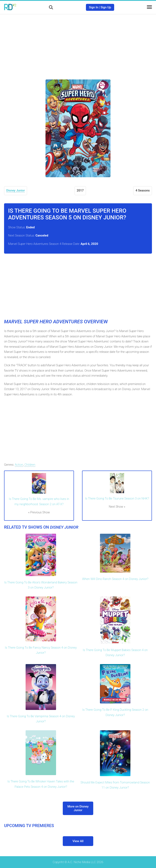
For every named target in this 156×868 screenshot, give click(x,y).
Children (30, 465)
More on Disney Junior (78, 808)
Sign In (94, 7)
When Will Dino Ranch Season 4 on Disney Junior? (115, 579)
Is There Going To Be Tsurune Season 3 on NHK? (117, 498)
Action (19, 465)
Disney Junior (16, 190)
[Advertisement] (78, 44)
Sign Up (106, 7)
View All (78, 841)
